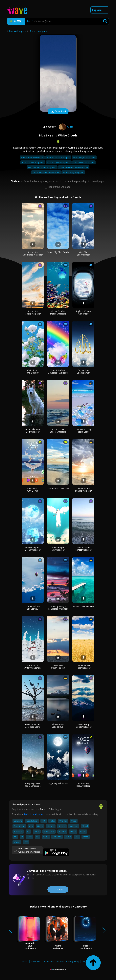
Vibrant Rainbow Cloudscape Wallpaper (58, 371)
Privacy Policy (73, 961)
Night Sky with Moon (58, 783)
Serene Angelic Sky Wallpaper (58, 549)
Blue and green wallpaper (59, 162)
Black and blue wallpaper (33, 162)
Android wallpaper (34, 814)
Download (58, 112)
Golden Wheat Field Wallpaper (83, 667)
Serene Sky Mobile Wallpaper (33, 312)
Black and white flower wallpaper (74, 167)
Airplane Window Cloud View (83, 312)
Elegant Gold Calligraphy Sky (83, 371)
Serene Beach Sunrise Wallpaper (83, 490)
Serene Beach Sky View (58, 488)
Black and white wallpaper (58, 157)
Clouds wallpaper (39, 31)
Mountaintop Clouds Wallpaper (83, 726)
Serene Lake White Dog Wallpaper (33, 430)
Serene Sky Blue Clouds (58, 252)
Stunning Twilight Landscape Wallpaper (58, 608)
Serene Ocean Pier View (83, 606)
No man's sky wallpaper (73, 172)
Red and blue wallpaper (84, 162)
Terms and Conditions (53, 961)
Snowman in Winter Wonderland (33, 667)
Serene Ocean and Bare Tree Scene (33, 726)
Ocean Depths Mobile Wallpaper (58, 312)
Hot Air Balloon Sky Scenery (33, 608)
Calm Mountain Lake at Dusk (58, 726)
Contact (25, 961)
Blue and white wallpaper (32, 157)
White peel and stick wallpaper (46, 172)
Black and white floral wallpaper (42, 167)
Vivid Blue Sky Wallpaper (83, 253)
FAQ (84, 961)
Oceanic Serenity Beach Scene (83, 430)
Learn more (58, 889)
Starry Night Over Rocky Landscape (33, 785)
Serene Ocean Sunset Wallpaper (58, 430)
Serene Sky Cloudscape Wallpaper (33, 253)
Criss (66, 127)
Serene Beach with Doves (33, 490)
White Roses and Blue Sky (33, 371)
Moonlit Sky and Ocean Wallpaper (33, 549)
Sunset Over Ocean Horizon (58, 667)
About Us (35, 961)
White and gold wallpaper (84, 157)
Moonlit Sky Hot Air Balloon (83, 785)
